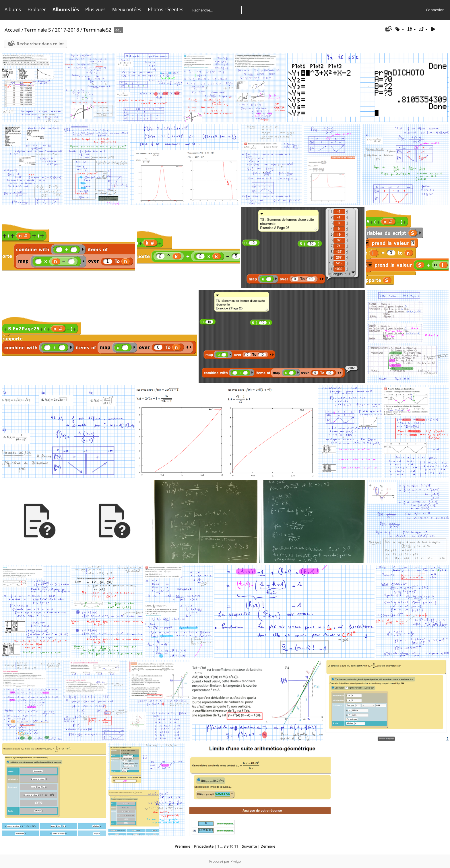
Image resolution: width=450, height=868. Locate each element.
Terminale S (38, 30)
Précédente (204, 846)
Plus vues (95, 9)
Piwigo (236, 861)
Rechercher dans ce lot (40, 44)
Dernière (268, 846)
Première (183, 846)
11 (236, 846)
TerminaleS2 (97, 30)
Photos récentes (166, 9)
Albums (13, 9)
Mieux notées (127, 9)
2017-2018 (67, 30)
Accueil (12, 30)
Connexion (435, 10)
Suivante (249, 846)
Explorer (37, 9)
